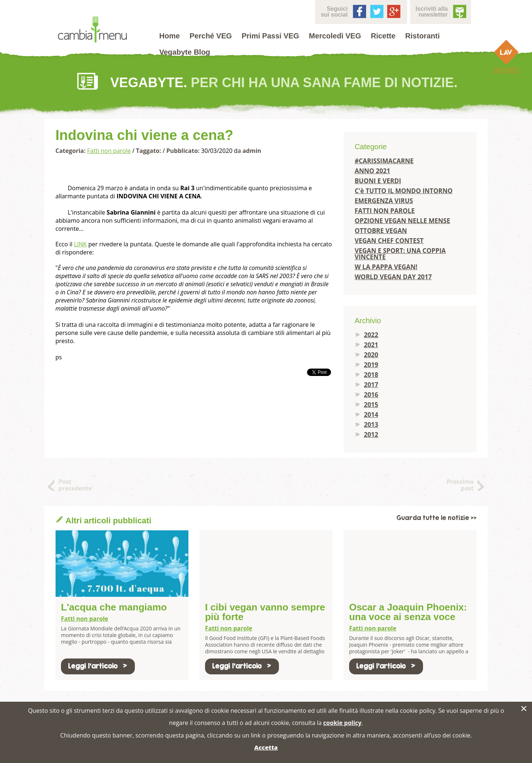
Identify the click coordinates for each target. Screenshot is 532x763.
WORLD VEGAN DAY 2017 (393, 277)
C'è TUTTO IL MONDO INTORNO (404, 191)
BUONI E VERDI (378, 181)
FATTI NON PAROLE (385, 211)
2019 (371, 365)
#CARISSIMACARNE (384, 161)
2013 (371, 425)
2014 (371, 415)
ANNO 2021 (372, 171)
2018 (371, 375)
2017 (371, 385)
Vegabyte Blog (185, 52)
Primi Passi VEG (270, 36)
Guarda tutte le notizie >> (436, 518)
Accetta (266, 747)
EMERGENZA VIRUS (384, 201)
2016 (371, 395)
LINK (80, 244)
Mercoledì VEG (335, 36)
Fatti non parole (109, 151)
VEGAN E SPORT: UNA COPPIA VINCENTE (400, 254)
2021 (371, 345)
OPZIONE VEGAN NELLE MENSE (403, 221)
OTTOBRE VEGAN (381, 231)
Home (170, 36)
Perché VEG (211, 36)
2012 (371, 434)
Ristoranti (422, 36)
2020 (371, 355)
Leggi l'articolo (98, 666)
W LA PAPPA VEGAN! (386, 267)
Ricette (383, 36)
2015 (371, 405)
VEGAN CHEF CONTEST (389, 241)
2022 (371, 335)
